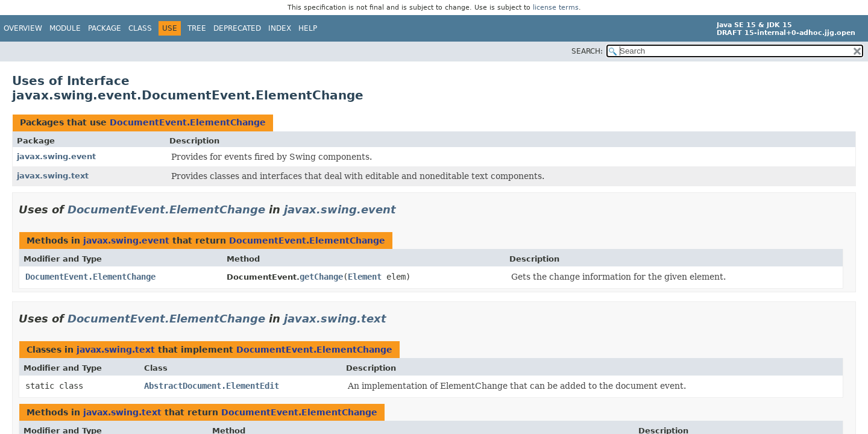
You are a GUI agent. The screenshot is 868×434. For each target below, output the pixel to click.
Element (365, 277)
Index (280, 28)
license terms (556, 8)
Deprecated (237, 28)
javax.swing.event (56, 156)
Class (140, 28)
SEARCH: (587, 51)
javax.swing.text (53, 176)
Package (105, 28)
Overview (23, 28)
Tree (197, 28)
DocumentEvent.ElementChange (188, 122)
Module (65, 28)
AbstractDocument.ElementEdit (212, 386)
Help (308, 28)
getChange (321, 277)
